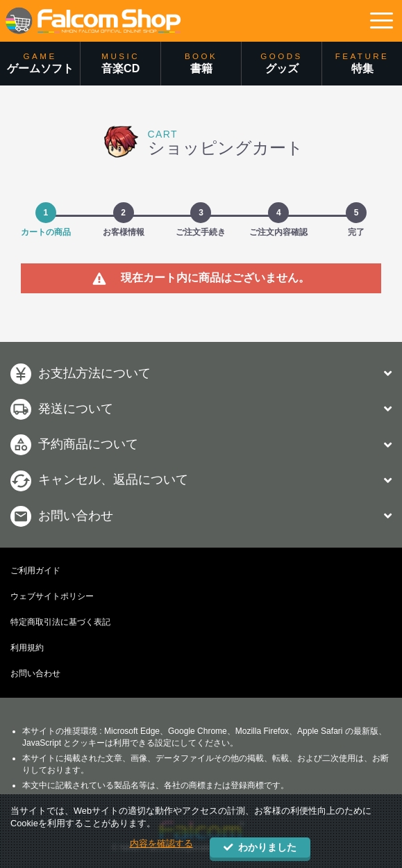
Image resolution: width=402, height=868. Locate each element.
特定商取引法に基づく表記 (60, 622)
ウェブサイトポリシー (52, 596)
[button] (381, 21)
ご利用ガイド (35, 571)
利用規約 (27, 648)
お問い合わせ (35, 673)
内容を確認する (161, 843)
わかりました (260, 847)
